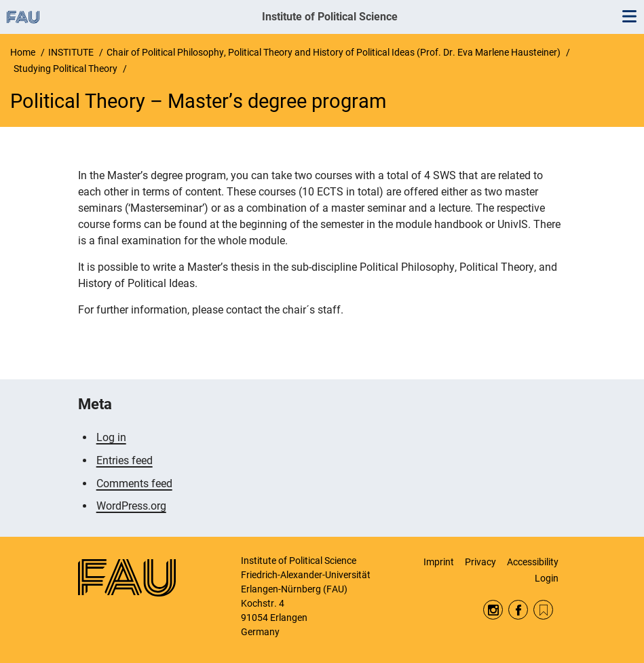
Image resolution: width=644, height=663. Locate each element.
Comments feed (134, 484)
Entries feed (125, 460)
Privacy (480, 562)
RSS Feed (543, 610)
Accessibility (533, 562)
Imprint (439, 562)
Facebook (518, 610)
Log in (111, 437)
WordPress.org (131, 506)
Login (547, 578)
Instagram (493, 610)
